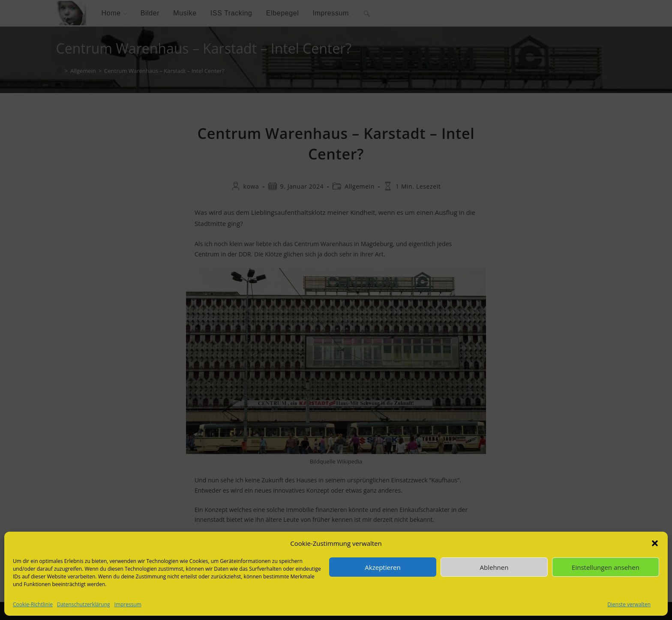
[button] (655, 543)
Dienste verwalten (629, 604)
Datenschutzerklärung (84, 604)
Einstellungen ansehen (606, 567)
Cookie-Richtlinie (33, 604)
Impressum (128, 604)
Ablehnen (494, 567)
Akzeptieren (382, 567)
